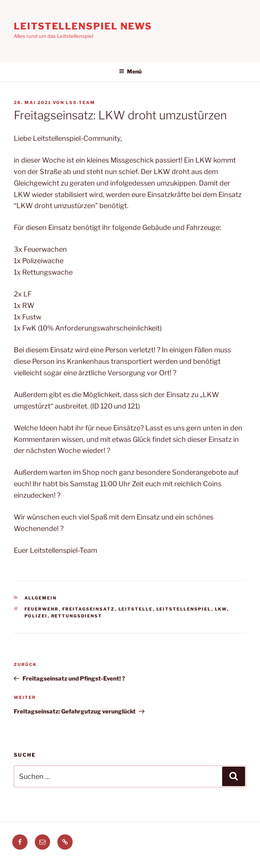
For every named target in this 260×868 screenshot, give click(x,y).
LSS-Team (80, 103)
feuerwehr (42, 609)
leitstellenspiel (184, 609)
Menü (130, 71)
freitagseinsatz (89, 609)
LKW (221, 609)
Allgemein (41, 598)
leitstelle (136, 609)
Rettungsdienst (77, 616)
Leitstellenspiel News (83, 26)
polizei (36, 616)
